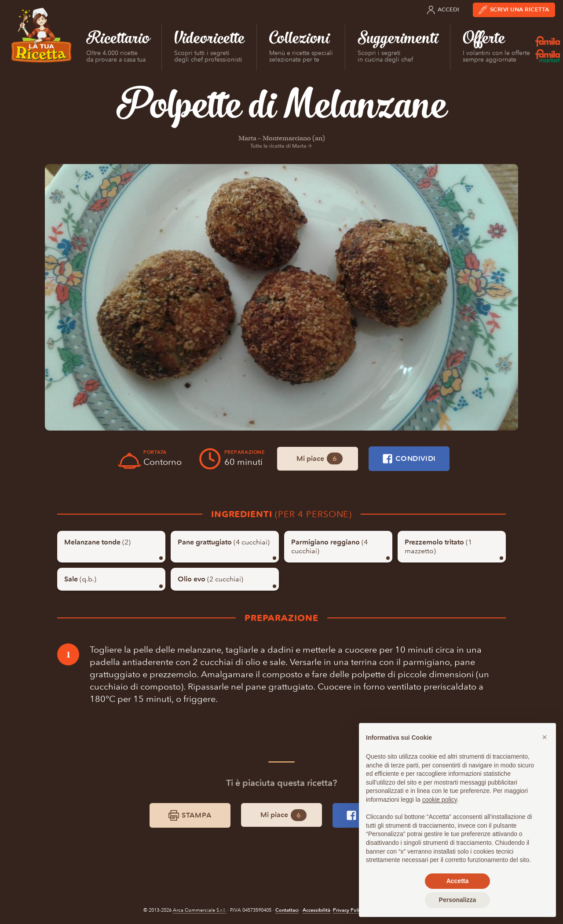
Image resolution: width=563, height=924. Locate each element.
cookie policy (440, 800)
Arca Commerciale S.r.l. (199, 910)
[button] (545, 737)
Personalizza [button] (458, 900)
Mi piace (320, 458)
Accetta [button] (458, 881)
